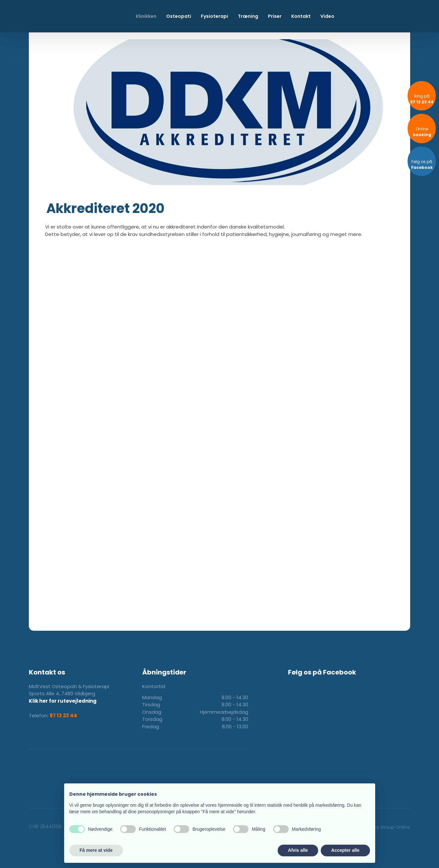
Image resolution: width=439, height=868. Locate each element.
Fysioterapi (214, 16)
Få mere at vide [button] (96, 850)
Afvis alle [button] (298, 850)
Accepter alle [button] (345, 850)
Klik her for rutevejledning (63, 701)
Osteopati (179, 16)
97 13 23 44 (63, 716)
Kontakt (301, 16)
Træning (248, 16)
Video (327, 16)
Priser (275, 16)
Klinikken (146, 16)
